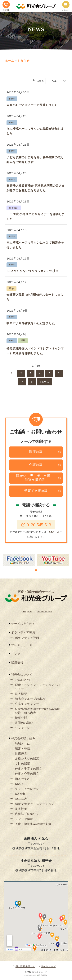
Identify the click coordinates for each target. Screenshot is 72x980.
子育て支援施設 (36, 491)
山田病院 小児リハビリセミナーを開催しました (36, 217)
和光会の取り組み (23, 738)
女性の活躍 (22, 764)
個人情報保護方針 (25, 966)
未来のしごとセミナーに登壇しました (32, 105)
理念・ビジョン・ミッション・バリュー (38, 687)
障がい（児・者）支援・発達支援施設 (35, 478)
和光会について (22, 674)
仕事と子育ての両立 (29, 769)
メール (54, 532)
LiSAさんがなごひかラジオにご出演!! (32, 271)
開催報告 (14, 208)
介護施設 (36, 465)
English (27, 612)
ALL (54, 81)
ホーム (9, 61)
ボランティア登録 (27, 638)
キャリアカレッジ (27, 789)
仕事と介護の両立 (27, 774)
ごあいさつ (22, 680)
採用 (23, 340)
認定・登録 (22, 749)
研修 (11, 288)
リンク (16, 654)
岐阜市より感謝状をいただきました (31, 323)
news (12, 99)
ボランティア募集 (23, 632)
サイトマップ (48, 966)
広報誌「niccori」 (27, 814)
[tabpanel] (19, 560)
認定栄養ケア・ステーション (35, 804)
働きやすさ (22, 779)
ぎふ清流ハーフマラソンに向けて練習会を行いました (35, 245)
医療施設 (36, 452)
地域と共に (22, 744)
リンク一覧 (22, 728)
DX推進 (20, 794)
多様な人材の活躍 (27, 759)
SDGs (19, 784)
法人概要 (21, 694)
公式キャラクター (27, 704)
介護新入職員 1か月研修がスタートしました (35, 297)
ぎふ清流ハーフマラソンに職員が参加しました (35, 131)
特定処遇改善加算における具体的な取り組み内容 (38, 711)
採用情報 (17, 663)
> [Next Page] (32, 382)
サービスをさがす (23, 624)
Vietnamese (45, 612)
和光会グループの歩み (30, 699)
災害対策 (21, 809)
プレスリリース (22, 645)
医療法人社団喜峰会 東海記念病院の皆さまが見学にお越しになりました (36, 188)
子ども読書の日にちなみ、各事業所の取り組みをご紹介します (35, 160)
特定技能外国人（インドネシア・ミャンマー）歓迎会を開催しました (35, 351)
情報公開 (21, 718)
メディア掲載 (24, 819)
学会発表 (21, 799)
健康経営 (21, 754)
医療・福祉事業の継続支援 (33, 824)
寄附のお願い (24, 723)
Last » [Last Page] (45, 382)
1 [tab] (36, 570)
